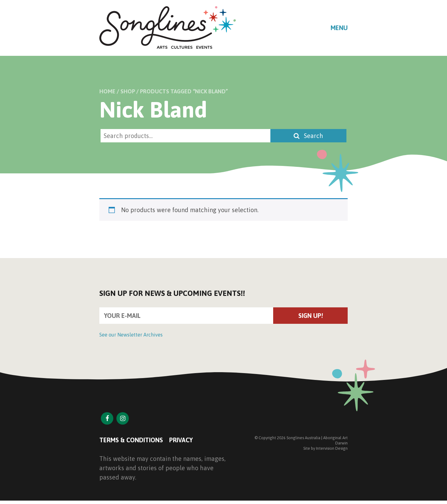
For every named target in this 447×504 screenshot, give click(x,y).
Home (107, 91)
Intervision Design (332, 448)
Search (309, 136)
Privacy (181, 440)
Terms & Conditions (131, 440)
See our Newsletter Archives (131, 335)
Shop (128, 91)
